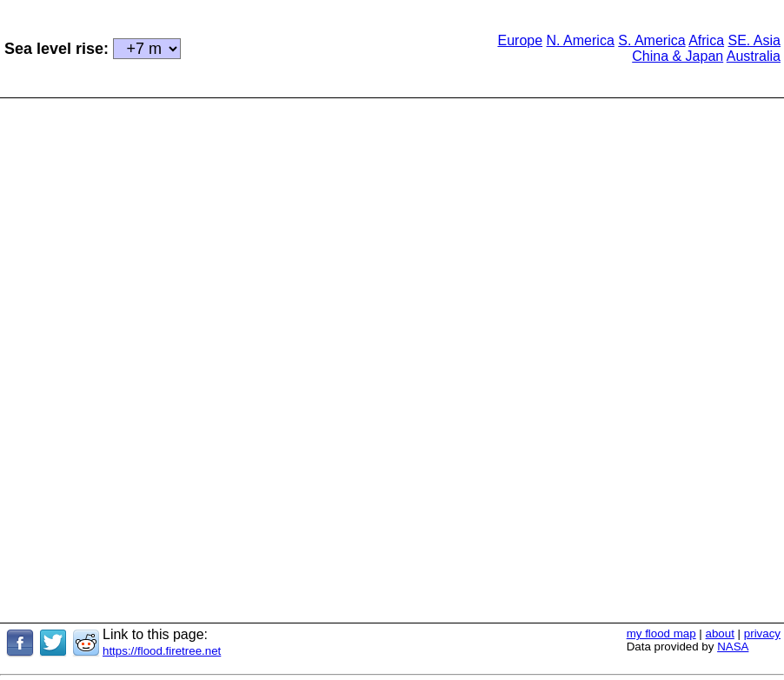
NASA (733, 647)
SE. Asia (754, 40)
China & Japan (678, 56)
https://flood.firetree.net (162, 651)
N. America (581, 40)
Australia (754, 56)
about (720, 633)
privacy (762, 633)
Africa (706, 40)
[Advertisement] (328, 47)
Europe (520, 40)
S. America (651, 40)
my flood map (661, 633)
